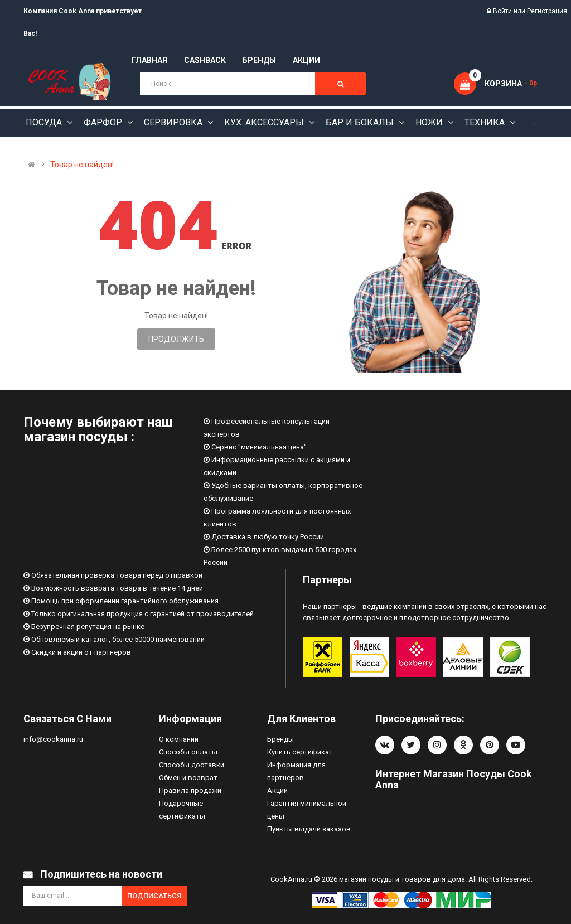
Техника (486, 122)
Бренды (280, 739)
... (534, 122)
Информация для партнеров (296, 771)
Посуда (45, 122)
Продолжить (176, 339)
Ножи (430, 122)
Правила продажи (190, 790)
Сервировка (174, 122)
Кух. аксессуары (265, 122)
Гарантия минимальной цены (307, 810)
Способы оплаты (188, 752)
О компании (179, 739)
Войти (503, 11)
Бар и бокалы (361, 122)
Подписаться (154, 896)
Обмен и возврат (188, 778)
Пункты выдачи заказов (309, 829)
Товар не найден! (82, 165)
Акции (277, 790)
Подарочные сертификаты (182, 810)
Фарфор (104, 122)
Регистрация (547, 11)
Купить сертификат (300, 752)
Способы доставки (192, 765)
